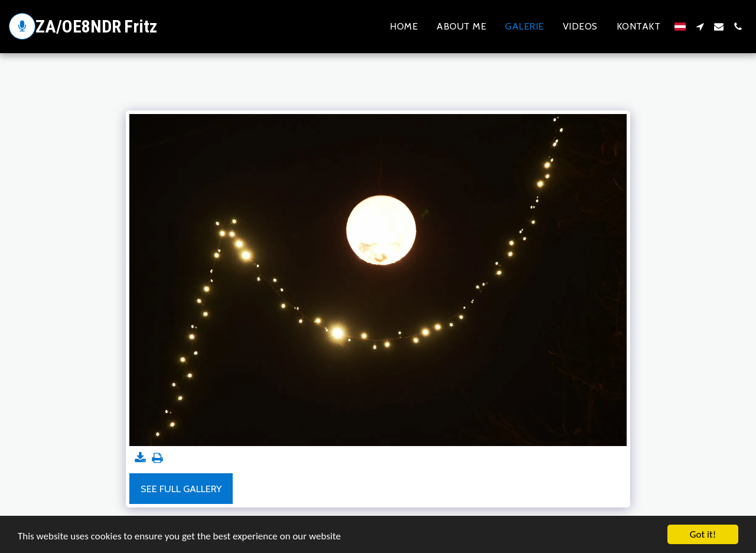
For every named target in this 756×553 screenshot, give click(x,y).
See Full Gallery (181, 489)
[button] (700, 27)
